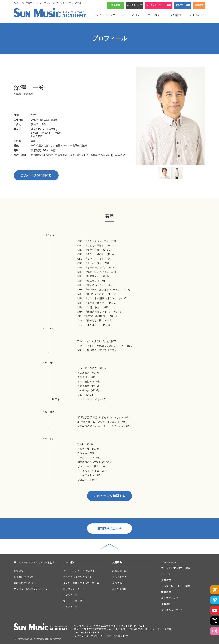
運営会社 (166, 604)
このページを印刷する (36, 175)
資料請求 (199, 5)
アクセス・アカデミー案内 (176, 568)
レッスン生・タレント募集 (159, 5)
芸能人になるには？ (25, 583)
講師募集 (166, 592)
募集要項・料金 (121, 571)
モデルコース (70, 595)
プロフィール (197, 15)
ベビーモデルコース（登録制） (80, 571)
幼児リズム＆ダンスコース (77, 577)
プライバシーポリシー (173, 610)
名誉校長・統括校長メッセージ (31, 589)
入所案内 (175, 15)
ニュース (166, 574)
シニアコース (70, 607)
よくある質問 (119, 589)
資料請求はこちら (109, 529)
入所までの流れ (121, 577)
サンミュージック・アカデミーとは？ (117, 15)
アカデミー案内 (183, 5)
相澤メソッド (21, 571)
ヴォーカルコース (73, 601)
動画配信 (116, 5)
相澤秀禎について (23, 577)
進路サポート (119, 583)
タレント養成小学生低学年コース (81, 583)
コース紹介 (155, 15)
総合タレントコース (74, 589)
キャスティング (135, 5)
